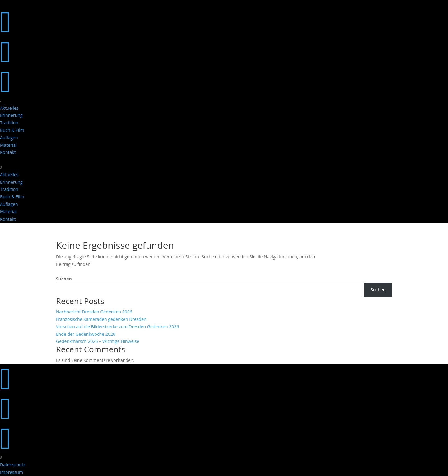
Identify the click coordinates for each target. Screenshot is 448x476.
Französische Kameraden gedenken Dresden (101, 319)
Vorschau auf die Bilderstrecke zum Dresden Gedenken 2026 (117, 327)
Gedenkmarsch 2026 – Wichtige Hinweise (98, 341)
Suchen (64, 279)
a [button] (1, 101)
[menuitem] (224, 101)
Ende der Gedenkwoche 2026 (86, 334)
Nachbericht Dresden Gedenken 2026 (94, 312)
